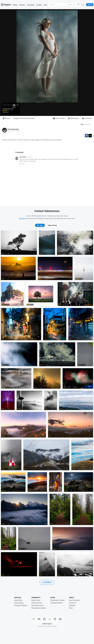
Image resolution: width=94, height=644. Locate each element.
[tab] (40, 225)
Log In (83, 5)
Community (31, 5)
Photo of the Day (37, 603)
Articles (15, 5)
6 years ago (30, 157)
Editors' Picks (36, 600)
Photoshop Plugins (56, 603)
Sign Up (90, 5)
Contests (39, 5)
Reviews (22, 5)
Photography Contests (39, 608)
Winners (6, 118)
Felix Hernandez (13, 129)
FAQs (71, 608)
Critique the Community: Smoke (24, 118)
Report (88, 124)
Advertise (72, 605)
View (82, 124)
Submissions (73, 118)
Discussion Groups (38, 605)
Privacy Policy (41, 626)
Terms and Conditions (51, 626)
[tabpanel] (47, 411)
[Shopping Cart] (78, 5)
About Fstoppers (74, 600)
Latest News (18, 600)
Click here (22, 218)
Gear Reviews (19, 603)
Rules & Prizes (59, 118)
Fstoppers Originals (21, 605)
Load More (47, 582)
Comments (87, 118)
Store (46, 5)
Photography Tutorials (57, 600)
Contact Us (73, 603)
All (40, 225)
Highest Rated (52, 225)
